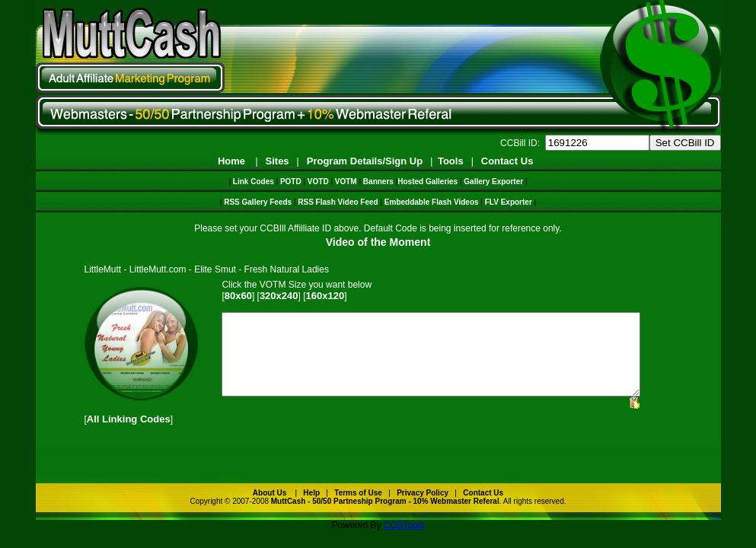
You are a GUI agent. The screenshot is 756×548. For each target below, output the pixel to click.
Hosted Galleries (427, 182)
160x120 (325, 296)
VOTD (318, 182)
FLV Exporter (509, 202)
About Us (270, 509)
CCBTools (404, 541)
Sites (278, 161)
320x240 (279, 296)
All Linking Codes (129, 435)
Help (311, 509)
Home (231, 161)
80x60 (238, 296)
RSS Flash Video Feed (338, 202)
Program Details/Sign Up (365, 161)
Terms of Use (358, 509)
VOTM (346, 182)
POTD (291, 182)
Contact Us (507, 161)
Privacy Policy (423, 509)
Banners (378, 182)
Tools (451, 161)
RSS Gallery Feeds (258, 202)
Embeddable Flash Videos (432, 202)
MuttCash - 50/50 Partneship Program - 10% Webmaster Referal (385, 517)
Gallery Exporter (493, 182)
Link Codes (254, 182)
